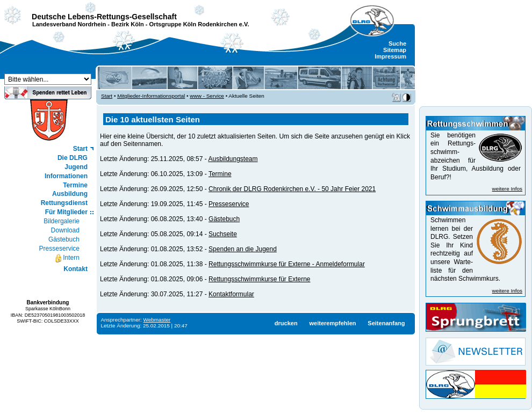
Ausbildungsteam (233, 159)
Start (80, 149)
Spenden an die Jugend (243, 249)
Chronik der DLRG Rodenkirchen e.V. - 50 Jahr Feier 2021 (292, 189)
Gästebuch (64, 239)
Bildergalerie (62, 221)
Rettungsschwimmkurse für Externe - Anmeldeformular (287, 264)
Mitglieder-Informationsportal (151, 96)
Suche (397, 43)
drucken (286, 323)
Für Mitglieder (66, 212)
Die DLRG (73, 158)
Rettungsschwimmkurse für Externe (259, 279)
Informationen (66, 176)
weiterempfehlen (332, 323)
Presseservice (59, 249)
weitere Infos (507, 189)
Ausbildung (70, 194)
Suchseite (223, 234)
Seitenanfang (386, 323)
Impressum (390, 56)
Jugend (76, 167)
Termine (75, 185)
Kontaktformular (231, 294)
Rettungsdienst (64, 203)
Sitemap (395, 50)
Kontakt (76, 269)
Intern (67, 258)
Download (65, 230)
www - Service (207, 96)
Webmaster (157, 320)
